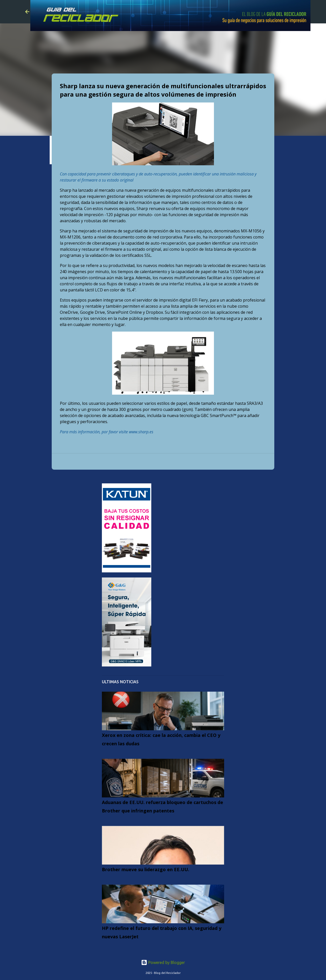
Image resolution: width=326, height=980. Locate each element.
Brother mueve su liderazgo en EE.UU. (146, 869)
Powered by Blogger (163, 962)
